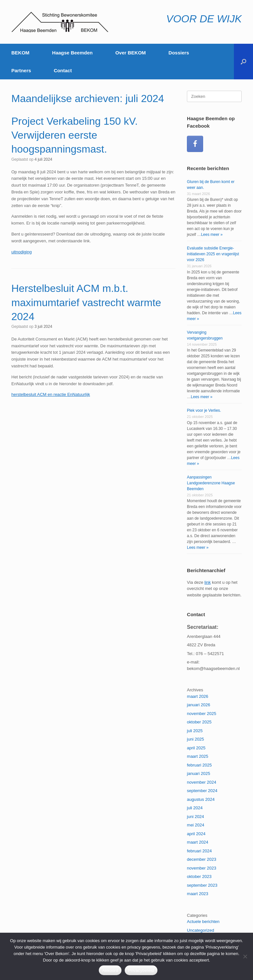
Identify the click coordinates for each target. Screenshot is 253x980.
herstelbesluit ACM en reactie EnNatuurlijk (51, 394)
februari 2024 (199, 851)
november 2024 (201, 782)
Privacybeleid (141, 970)
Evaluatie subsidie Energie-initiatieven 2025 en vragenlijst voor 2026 (213, 254)
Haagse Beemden (72, 53)
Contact (63, 70)
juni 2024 (195, 817)
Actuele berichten (203, 922)
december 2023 (201, 859)
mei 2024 (195, 825)
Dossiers (179, 53)
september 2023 (202, 885)
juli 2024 (195, 808)
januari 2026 (199, 705)
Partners (21, 70)
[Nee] (245, 956)
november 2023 (201, 868)
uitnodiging (22, 252)
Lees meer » (212, 235)
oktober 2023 (199, 876)
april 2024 (196, 834)
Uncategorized (201, 930)
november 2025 (201, 714)
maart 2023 (198, 894)
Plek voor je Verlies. (204, 410)
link (208, 582)
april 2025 (196, 748)
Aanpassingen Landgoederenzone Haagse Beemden (211, 483)
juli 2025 (195, 731)
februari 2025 (199, 765)
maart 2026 (198, 696)
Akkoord (110, 970)
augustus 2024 (201, 799)
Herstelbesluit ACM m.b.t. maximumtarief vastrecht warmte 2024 (86, 302)
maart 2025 (198, 756)
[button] (243, 62)
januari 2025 (199, 773)
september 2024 (202, 791)
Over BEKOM (131, 53)
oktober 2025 (199, 722)
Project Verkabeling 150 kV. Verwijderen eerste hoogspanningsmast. (75, 135)
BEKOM (20, 53)
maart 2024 (198, 842)
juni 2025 (195, 739)
